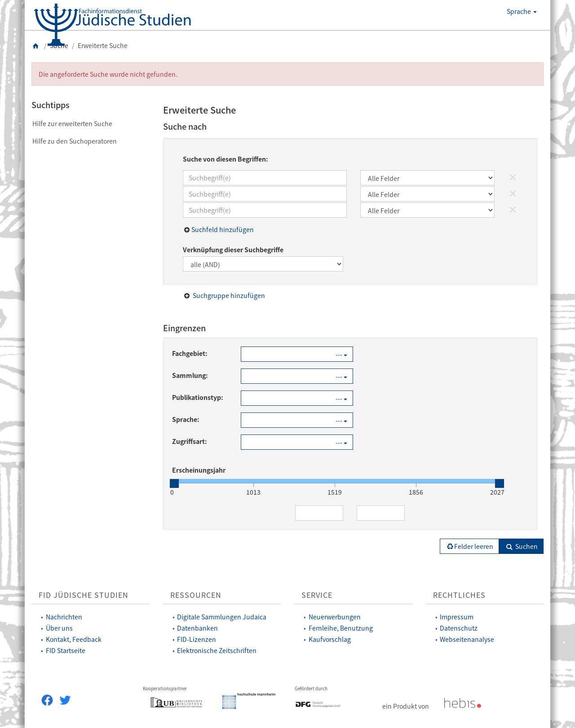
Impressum (457, 617)
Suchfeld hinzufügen (223, 229)
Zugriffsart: (190, 441)
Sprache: (186, 419)
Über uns (59, 628)
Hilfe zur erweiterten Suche (72, 123)
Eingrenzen (184, 328)
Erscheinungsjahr (199, 470)
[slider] (174, 483)
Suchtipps (51, 105)
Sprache (522, 11)
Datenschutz (459, 628)
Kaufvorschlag (330, 639)
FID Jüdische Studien (84, 595)
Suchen (521, 546)
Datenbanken (197, 628)
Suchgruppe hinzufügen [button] (229, 295)
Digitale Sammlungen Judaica (222, 617)
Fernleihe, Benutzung (341, 628)
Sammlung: (190, 375)
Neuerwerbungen (335, 617)
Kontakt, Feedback (74, 639)
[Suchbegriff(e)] (265, 178)
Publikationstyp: (198, 397)
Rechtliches (459, 595)
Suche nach (185, 126)
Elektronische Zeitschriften (217, 650)
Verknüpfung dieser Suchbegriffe (233, 250)
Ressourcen (196, 595)
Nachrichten (64, 617)
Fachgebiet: (190, 353)
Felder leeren (470, 546)
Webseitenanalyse (467, 639)
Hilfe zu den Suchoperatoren (75, 141)
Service (317, 595)
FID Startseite (66, 650)
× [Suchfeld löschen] (513, 177)
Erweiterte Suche (199, 110)
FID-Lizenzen (197, 639)
